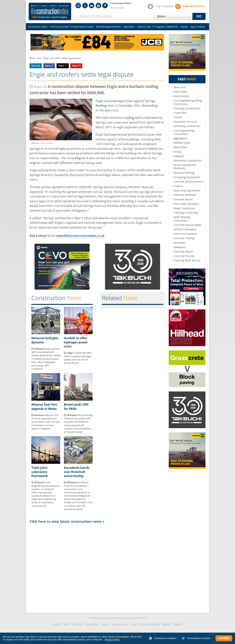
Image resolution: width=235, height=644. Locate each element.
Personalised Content (196, 638)
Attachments (181, 96)
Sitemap (166, 624)
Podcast (201, 27)
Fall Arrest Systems (185, 234)
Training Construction (187, 108)
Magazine (160, 27)
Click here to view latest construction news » (67, 521)
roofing (129, 118)
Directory (178, 624)
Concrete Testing (184, 238)
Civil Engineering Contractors (184, 132)
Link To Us (77, 624)
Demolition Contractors (188, 160)
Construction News (38, 27)
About (66, 624)
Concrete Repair (183, 252)
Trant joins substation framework (40, 472)
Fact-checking (91, 624)
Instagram (78, 6)
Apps (193, 27)
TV (153, 27)
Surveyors (180, 243)
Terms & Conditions (149, 624)
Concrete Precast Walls (188, 225)
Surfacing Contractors (187, 126)
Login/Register (165, 6)
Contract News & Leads (82, 27)
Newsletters (194, 6)
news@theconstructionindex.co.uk (80, 236)
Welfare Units (182, 143)
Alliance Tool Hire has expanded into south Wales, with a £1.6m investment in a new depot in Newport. (46, 422)
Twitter (85, 6)
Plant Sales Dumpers (186, 204)
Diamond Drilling (184, 173)
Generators (180, 147)
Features (141, 27)
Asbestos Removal (185, 195)
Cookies (105, 624)
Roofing (101, 106)
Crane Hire (180, 113)
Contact (57, 624)
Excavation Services (185, 122)
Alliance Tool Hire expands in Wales (44, 407)
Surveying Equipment (187, 177)
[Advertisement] (97, 567)
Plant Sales (180, 92)
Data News (129, 27)
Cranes (178, 117)
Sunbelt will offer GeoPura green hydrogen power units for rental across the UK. (78, 358)
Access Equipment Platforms (185, 167)
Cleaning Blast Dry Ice (187, 260)
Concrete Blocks (183, 199)
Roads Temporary (184, 208)
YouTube (98, 6)
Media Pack (172, 27)
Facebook (105, 6)
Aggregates (180, 138)
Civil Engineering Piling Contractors (188, 102)
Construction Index (50, 12)
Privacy (133, 624)
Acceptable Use (119, 624)
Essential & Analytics (163, 638)
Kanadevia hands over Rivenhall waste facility (77, 472)
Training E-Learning (186, 213)
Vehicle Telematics (185, 229)
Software (179, 156)
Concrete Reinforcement (188, 182)
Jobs (149, 27)
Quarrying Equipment (187, 190)
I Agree (224, 638)
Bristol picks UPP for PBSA (76, 407)
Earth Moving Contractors (182, 219)
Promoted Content (60, 27)
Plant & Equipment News (108, 27)
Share (34, 66)
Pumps (178, 152)
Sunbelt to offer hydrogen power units (76, 342)
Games (184, 27)
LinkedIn (92, 6)
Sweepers (179, 247)
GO (199, 16)
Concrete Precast (184, 256)
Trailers (178, 186)
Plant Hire (180, 87)
